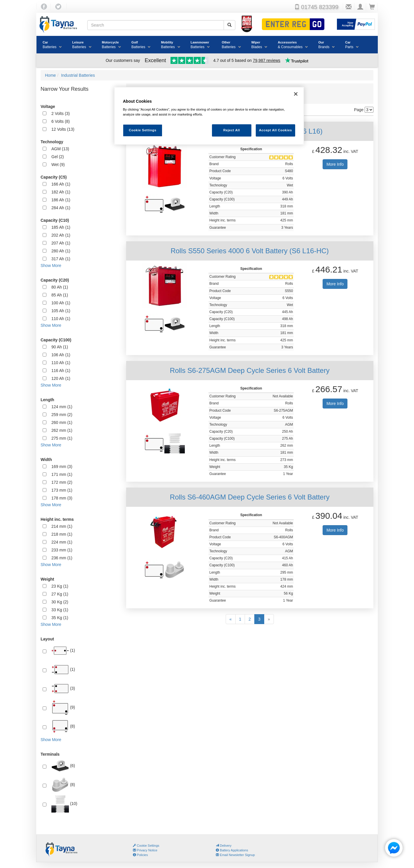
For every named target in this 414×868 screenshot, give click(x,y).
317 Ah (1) (61, 259)
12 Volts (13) (63, 129)
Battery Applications (232, 850)
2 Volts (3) (61, 113)
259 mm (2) (62, 415)
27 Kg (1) (60, 594)
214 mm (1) (62, 526)
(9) (63, 708)
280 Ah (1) (61, 251)
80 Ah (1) (60, 287)
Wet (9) (58, 165)
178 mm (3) (62, 498)
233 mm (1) (62, 550)
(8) (63, 726)
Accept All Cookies (275, 130)
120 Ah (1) (61, 378)
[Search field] (156, 25)
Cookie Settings (148, 846)
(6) (63, 766)
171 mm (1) (62, 474)
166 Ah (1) (61, 184)
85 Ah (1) (60, 295)
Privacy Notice (145, 850)
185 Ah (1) (61, 227)
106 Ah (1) (61, 355)
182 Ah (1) (61, 192)
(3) (63, 689)
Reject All (232, 130)
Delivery (224, 846)
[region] (209, 116)
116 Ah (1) (61, 371)
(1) (63, 651)
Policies (140, 855)
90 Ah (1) (60, 347)
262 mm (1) (62, 430)
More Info (335, 164)
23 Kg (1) (60, 586)
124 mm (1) (62, 407)
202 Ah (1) (61, 235)
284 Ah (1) (61, 208)
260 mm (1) (62, 422)
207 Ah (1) (61, 243)
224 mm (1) (62, 542)
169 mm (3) (62, 467)
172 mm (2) (62, 482)
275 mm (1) (62, 438)
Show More (51, 266)
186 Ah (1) (61, 200)
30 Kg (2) (60, 602)
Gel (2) (58, 157)
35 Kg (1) (60, 618)
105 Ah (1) (61, 311)
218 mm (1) (62, 534)
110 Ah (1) (61, 319)
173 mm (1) (62, 490)
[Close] (296, 94)
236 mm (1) (62, 558)
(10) (64, 804)
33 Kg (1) (60, 610)
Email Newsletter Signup (235, 855)
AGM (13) (60, 149)
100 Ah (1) (61, 303)
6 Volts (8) (61, 121)
